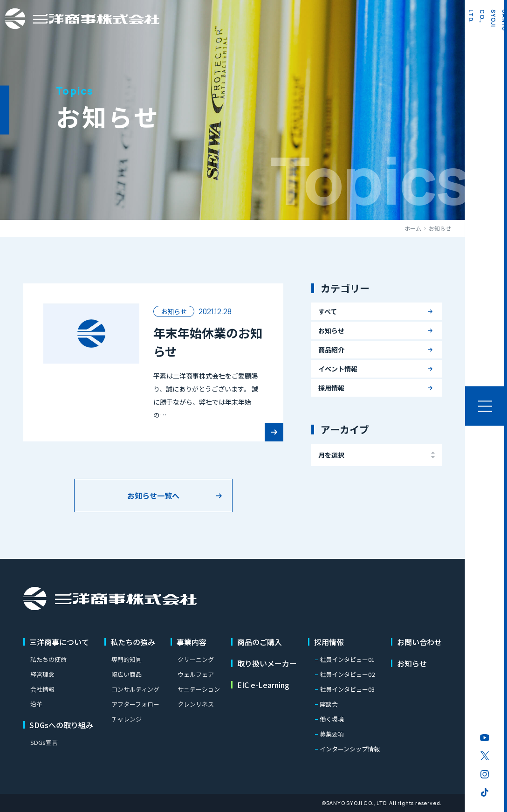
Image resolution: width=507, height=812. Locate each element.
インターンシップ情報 (350, 749)
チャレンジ (127, 719)
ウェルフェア (196, 674)
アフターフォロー (135, 704)
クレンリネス (196, 704)
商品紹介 (331, 350)
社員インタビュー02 (347, 674)
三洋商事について (59, 642)
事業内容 (192, 642)
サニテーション (199, 689)
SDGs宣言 (44, 742)
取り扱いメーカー (267, 663)
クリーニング (196, 659)
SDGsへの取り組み (61, 725)
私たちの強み (133, 642)
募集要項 (332, 734)
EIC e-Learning (263, 685)
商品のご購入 (260, 642)
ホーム (413, 228)
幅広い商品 (127, 674)
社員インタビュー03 (347, 689)
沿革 (36, 704)
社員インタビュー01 (347, 659)
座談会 (329, 704)
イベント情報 (338, 369)
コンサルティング (135, 689)
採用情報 (331, 388)
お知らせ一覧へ (153, 495)
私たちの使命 (48, 659)
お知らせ (331, 330)
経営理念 (42, 674)
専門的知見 (127, 659)
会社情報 (42, 689)
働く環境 (332, 719)
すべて (328, 311)
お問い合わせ (419, 642)
